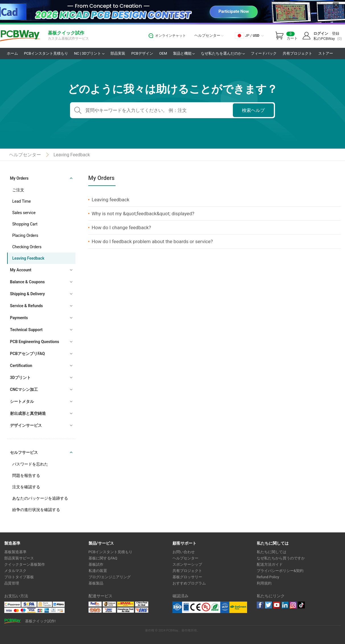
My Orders (19, 178)
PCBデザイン (142, 53)
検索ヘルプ (253, 110)
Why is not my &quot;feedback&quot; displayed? (143, 214)
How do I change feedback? (121, 227)
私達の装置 (98, 571)
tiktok (301, 605)
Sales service (24, 213)
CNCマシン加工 (24, 389)
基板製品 (96, 583)
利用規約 (264, 583)
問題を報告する (26, 475)
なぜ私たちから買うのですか (281, 558)
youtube (277, 605)
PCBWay (20, 36)
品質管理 (12, 583)
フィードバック (264, 53)
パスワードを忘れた (30, 464)
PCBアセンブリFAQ (27, 354)
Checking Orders (27, 247)
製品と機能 (184, 53)
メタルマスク (15, 571)
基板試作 (96, 564)
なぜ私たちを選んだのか (223, 53)
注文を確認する (26, 487)
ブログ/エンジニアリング (110, 577)
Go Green (238, 607)
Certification (21, 366)
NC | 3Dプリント (89, 53)
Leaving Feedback (72, 155)
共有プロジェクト (297, 53)
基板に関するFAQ (103, 558)
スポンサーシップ (187, 564)
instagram (293, 605)
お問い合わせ (184, 552)
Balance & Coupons (27, 282)
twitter (268, 605)
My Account (21, 270)
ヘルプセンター (209, 35)
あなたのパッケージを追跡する (40, 498)
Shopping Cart (25, 224)
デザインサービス (26, 425)
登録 (336, 33)
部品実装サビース (19, 558)
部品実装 (118, 53)
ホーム (12, 53)
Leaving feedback (110, 200)
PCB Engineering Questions (35, 342)
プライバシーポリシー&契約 (280, 571)
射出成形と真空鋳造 (28, 413)
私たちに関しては (272, 552)
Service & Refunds (26, 306)
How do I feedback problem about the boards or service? (152, 241)
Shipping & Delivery (27, 294)
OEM (163, 53)
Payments (19, 318)
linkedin (285, 605)
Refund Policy (268, 577)
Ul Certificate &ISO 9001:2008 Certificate (201, 607)
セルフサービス (24, 452)
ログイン (321, 33)
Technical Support (26, 330)
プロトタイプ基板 (19, 577)
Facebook (260, 605)
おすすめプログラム (189, 583)
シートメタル (22, 401)
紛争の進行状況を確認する (36, 510)
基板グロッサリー (187, 577)
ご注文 (18, 190)
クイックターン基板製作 (25, 564)
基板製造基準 (15, 552)
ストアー (326, 53)
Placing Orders (25, 235)
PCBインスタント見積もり (46, 53)
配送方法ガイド (270, 564)
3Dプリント (20, 378)
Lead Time (21, 201)
